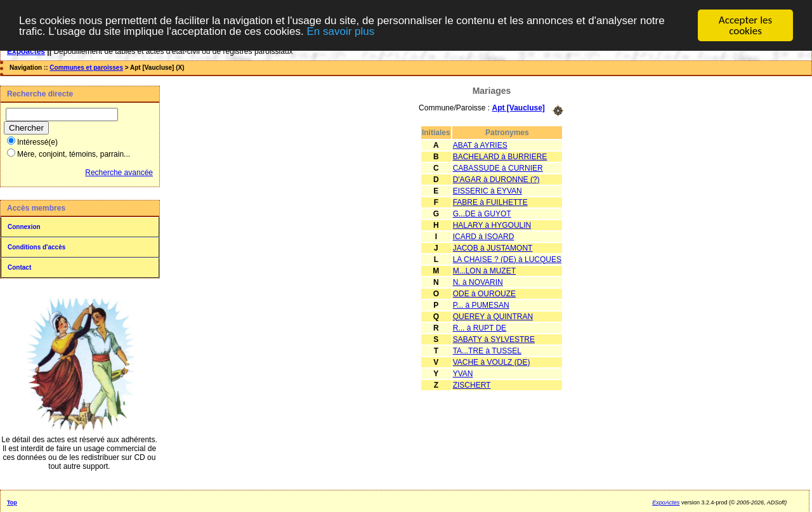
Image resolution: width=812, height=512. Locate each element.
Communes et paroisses (86, 68)
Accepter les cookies (745, 25)
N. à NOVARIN (478, 282)
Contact (19, 267)
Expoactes (26, 51)
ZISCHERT (472, 384)
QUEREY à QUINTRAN (493, 316)
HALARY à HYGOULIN (492, 225)
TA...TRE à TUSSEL (487, 350)
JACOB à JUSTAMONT (493, 247)
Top (12, 502)
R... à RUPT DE (480, 327)
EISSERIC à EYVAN (488, 190)
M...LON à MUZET (484, 270)
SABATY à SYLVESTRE (494, 339)
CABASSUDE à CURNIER (498, 167)
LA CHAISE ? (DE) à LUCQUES (507, 259)
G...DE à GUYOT (482, 213)
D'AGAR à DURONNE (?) (496, 179)
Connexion (24, 227)
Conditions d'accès (36, 247)
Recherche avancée (119, 173)
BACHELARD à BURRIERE (500, 156)
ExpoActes (666, 502)
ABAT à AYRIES (480, 145)
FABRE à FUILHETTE (490, 202)
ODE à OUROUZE (484, 293)
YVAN (463, 373)
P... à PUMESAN (481, 305)
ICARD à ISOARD (484, 236)
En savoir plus (340, 31)
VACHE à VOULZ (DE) (492, 362)
